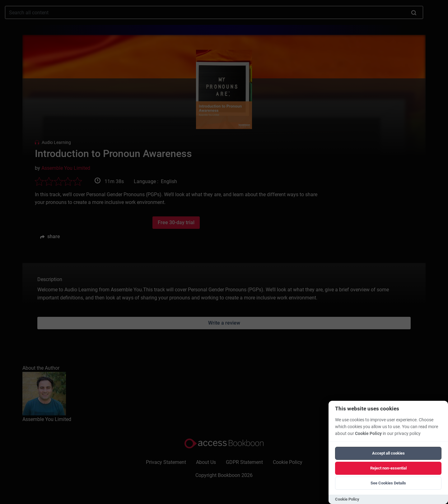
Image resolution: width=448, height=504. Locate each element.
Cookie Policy (368, 434)
